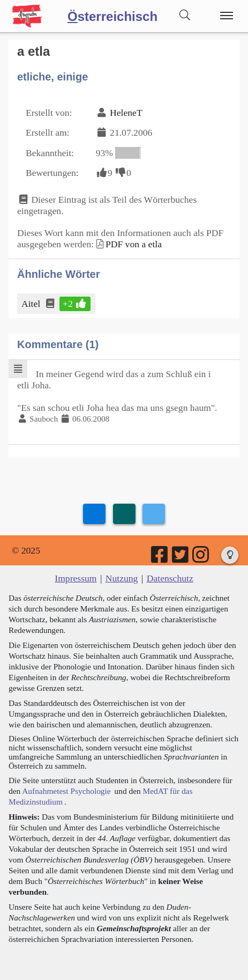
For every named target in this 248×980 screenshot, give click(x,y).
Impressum (76, 578)
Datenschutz (170, 578)
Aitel (32, 304)
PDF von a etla (134, 244)
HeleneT (126, 113)
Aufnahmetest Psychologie (66, 791)
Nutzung (122, 578)
